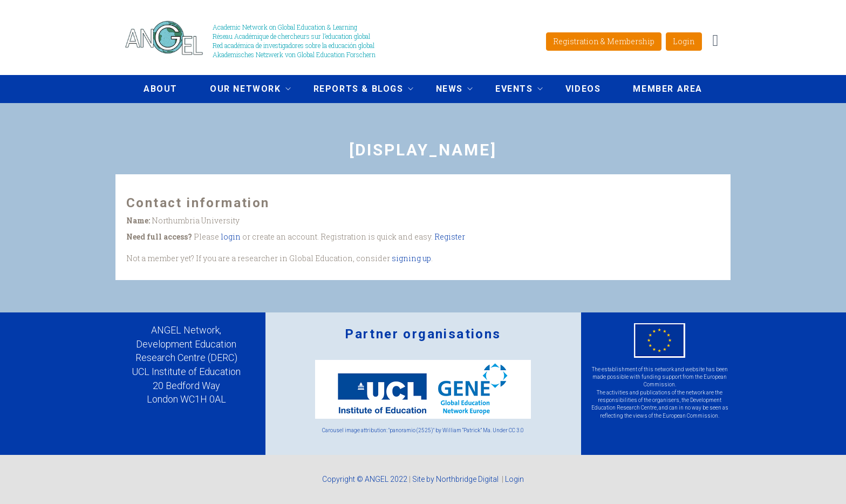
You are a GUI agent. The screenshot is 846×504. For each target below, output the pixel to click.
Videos (583, 89)
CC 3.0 (516, 430)
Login (684, 41)
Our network (242, 90)
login (231, 237)
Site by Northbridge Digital (456, 479)
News (446, 90)
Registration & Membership (604, 41)
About (161, 89)
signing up (411, 258)
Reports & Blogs (355, 90)
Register (450, 237)
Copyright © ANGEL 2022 (365, 479)
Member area (668, 89)
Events (511, 90)
